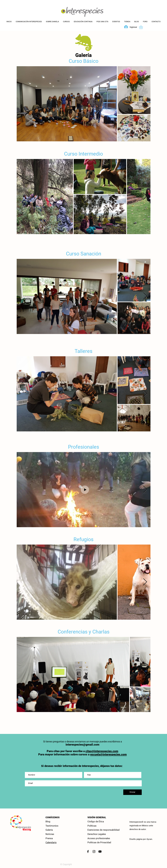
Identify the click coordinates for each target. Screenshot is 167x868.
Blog (48, 821)
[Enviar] (132, 792)
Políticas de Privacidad (99, 842)
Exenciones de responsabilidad (104, 830)
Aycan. (150, 839)
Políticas (92, 826)
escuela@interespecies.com (108, 754)
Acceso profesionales (99, 838)
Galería (49, 830)
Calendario (51, 842)
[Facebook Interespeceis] (88, 852)
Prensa (49, 838)
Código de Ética (96, 821)
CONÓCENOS (53, 817)
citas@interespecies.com (102, 751)
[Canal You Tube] (100, 852)
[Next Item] (145, 104)
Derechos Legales (97, 834)
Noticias (50, 834)
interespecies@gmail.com (82, 745)
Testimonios (52, 826)
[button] (83, 22)
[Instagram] (94, 852)
